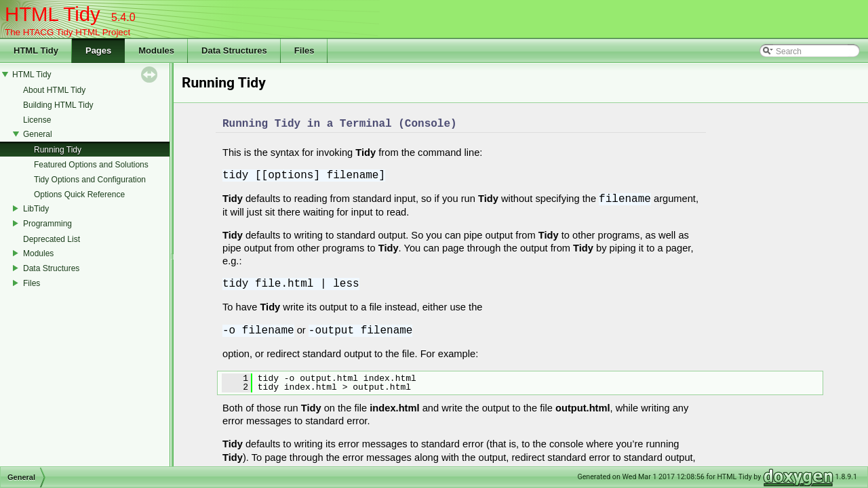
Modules (38, 253)
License (37, 120)
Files (32, 283)
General (38, 134)
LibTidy (36, 209)
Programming (47, 224)
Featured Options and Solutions (91, 165)
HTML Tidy (32, 75)
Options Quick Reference (79, 195)
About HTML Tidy (54, 90)
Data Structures (51, 268)
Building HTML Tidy (58, 105)
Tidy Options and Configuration (90, 180)
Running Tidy (58, 150)
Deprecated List (52, 239)
